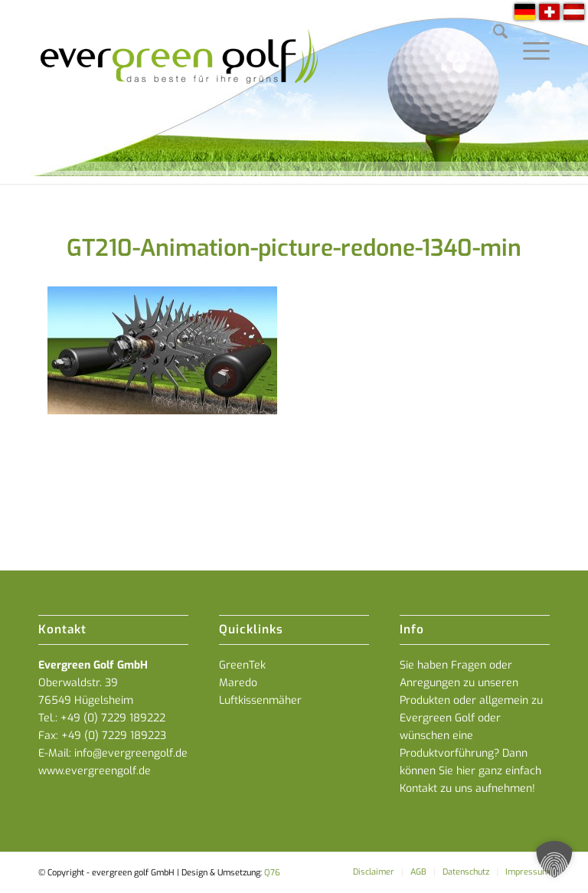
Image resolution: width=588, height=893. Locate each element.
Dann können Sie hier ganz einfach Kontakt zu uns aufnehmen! (470, 771)
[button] (554, 859)
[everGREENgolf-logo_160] (180, 92)
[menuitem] (493, 34)
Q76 (272, 873)
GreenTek (242, 665)
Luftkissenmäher (260, 700)
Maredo (238, 683)
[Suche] (493, 34)
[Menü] (529, 34)
